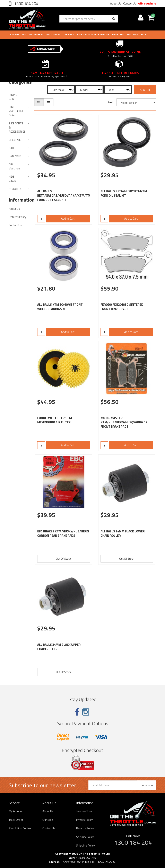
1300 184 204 (26, 4)
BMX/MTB (132, 34)
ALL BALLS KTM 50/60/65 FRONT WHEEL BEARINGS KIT (60, 307)
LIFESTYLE (118, 34)
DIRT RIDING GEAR (33, 34)
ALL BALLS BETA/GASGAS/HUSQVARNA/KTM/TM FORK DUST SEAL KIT (64, 196)
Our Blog (48, 820)
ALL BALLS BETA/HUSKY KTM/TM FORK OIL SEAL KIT (124, 193)
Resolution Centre (20, 828)
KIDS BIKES (12, 179)
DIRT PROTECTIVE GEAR (60, 34)
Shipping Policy (85, 845)
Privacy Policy (84, 820)
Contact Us (130, 3)
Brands (15, 34)
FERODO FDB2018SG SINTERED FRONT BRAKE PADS (122, 307)
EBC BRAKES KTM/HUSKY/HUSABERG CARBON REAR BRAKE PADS (63, 533)
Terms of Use (84, 811)
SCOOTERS (16, 189)
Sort (111, 102)
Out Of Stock (63, 559)
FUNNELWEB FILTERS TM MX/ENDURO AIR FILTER (55, 420)
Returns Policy (18, 217)
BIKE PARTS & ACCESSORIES (93, 34)
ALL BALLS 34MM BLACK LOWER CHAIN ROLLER (123, 533)
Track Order (16, 820)
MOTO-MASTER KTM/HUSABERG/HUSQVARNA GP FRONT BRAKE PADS (124, 422)
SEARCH (145, 90)
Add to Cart (68, 218)
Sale (144, 34)
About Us (116, 3)
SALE (12, 148)
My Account (16, 811)
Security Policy (85, 837)
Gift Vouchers (147, 3)
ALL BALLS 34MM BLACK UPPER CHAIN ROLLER (59, 647)
